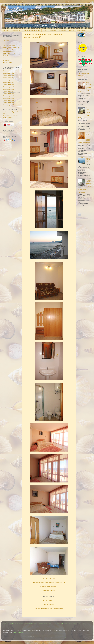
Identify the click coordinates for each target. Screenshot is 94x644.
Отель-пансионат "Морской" (8, 40)
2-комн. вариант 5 (9, 82)
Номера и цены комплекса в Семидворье (21, 623)
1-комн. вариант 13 (9, 105)
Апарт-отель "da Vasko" (10, 43)
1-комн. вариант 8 (9, 96)
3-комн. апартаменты (10, 71)
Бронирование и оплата (32, 30)
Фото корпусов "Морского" (49, 586)
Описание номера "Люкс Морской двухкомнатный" (49, 583)
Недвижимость (82, 30)
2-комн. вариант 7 (9, 87)
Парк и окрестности (9, 53)
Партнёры (63, 30)
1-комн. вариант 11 (9, 100)
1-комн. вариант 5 (9, 91)
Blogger (65, 637)
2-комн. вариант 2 (9, 75)
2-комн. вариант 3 (9, 78)
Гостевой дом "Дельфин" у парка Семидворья (11, 48)
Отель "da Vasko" (49, 600)
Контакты (53, 30)
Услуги (45, 30)
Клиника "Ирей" (8, 62)
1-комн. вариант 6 (9, 94)
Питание (6, 56)
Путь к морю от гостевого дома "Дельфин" (11, 117)
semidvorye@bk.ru (18, 632)
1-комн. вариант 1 (9, 89)
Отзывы (71, 30)
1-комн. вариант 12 (9, 103)
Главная (6, 30)
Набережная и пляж (9, 51)
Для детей (6, 60)
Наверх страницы (49, 590)
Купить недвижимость (80, 623)
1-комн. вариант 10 (9, 98)
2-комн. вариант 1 (9, 73)
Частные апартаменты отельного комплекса (49, 608)
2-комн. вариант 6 (9, 85)
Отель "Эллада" (49, 604)
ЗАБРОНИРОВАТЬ (49, 579)
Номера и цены (16, 30)
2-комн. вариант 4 (9, 80)
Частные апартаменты (10, 45)
